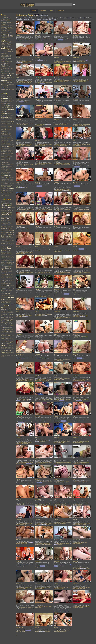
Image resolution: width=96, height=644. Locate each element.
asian (7, 100)
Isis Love (3, 264)
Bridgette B (11, 234)
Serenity (3, 334)
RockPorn (4, 68)
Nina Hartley (10, 311)
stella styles (26, 19)
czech (40, 296)
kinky (8, 155)
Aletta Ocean (9, 203)
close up (12, 119)
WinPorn (4, 84)
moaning (10, 166)
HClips (3, 39)
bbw (7, 103)
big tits (11, 109)
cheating (3, 119)
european (4, 136)
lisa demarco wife (64, 18)
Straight (34, 11)
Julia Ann (4, 274)
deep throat (8, 130)
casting (10, 117)
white (2, 195)
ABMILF (8, 21)
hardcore (10, 146)
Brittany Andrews (5, 238)
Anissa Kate (6, 219)
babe (3, 103)
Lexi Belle (3, 287)
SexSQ (10, 70)
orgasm (11, 171)
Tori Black (9, 349)
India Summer (10, 262)
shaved (8, 182)
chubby (7, 119)
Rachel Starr (5, 318)
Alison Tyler (8, 209)
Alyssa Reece (4, 211)
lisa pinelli (45, 19)
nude (11, 169)
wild (8, 195)
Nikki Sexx (4, 311)
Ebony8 (9, 31)
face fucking (9, 136)
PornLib (8, 65)
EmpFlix (3, 32)
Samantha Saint (5, 326)
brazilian (37, 211)
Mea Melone (4, 298)
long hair (8, 159)
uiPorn (3, 79)
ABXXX (4, 22)
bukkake (25, 294)
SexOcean (4, 70)
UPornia (8, 79)
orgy (2, 172)
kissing (12, 155)
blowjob (4, 113)
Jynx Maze (11, 275)
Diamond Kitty (9, 254)
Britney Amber (6, 236)
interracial (4, 153)
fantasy (3, 139)
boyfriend (56, 231)
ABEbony (10, 19)
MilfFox (10, 57)
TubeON (4, 77)
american (11, 98)
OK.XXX (8, 58)
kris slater (54, 19)
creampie (4, 123)
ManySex (10, 52)
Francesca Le (4, 259)
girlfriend (3, 145)
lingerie (3, 159)
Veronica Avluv (5, 354)
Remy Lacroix (4, 319)
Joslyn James (8, 273)
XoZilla (3, 86)
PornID (9, 63)
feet (8, 139)
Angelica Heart (5, 216)
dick (2, 131)
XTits (7, 86)
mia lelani (48, 631)
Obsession (4, 313)
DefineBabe (4, 29)
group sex (8, 145)
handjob (4, 146)
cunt (9, 128)
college (3, 120)
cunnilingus (4, 128)
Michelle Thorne (8, 300)
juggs (5, 155)
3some (9, 96)
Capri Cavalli (8, 239)
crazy (44, 211)
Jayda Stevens (5, 265)
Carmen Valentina (6, 240)
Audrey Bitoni (10, 227)
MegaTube (4, 57)
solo (2, 185)
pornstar (4, 175)
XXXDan (5, 88)
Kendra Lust (5, 280)
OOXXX (3, 60)
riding (8, 179)
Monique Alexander (6, 304)
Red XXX (11, 318)
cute (2, 130)
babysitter (24, 210)
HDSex (4, 41)
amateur (4, 98)
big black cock (82, 80)
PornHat (4, 63)
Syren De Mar (5, 343)
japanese (10, 153)
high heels (6, 149)
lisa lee (82, 167)
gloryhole (66, 483)
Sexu (3, 72)
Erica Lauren (6, 258)
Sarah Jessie (8, 328)
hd (2, 148)
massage (3, 161)
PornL (3, 65)
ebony (9, 134)
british (13, 115)
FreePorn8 (4, 36)
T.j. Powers (7, 344)
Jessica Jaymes (10, 270)
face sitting (4, 137)
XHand (9, 84)
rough (7, 181)
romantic (3, 181)
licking (8, 158)
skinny (13, 182)
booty (3, 115)
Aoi (5, 221)
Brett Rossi (4, 234)
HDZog (3, 43)
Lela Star (12, 285)
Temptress (4, 347)
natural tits (8, 168)
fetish (11, 140)
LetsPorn (4, 52)
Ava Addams (5, 228)
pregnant (76, 250)
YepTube (11, 89)
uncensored (10, 192)
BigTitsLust (9, 27)
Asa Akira (9, 222)
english (24, 166)
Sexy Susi (8, 334)
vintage (3, 194)
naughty (3, 169)
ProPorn (10, 67)
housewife (26, 443)
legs (11, 156)
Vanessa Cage (10, 352)
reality (12, 178)
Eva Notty (12, 258)
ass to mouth (25, 357)
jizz (2, 155)
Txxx (9, 77)
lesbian (3, 158)
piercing (3, 174)
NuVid (3, 58)
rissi (50, 19)
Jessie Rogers (4, 272)
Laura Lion (5, 285)
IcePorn (4, 46)
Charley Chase (5, 245)
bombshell (62, 400)
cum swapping (68, 400)
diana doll (18, 464)
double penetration (64, 104)
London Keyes (8, 290)
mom (3, 168)
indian (13, 152)
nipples (7, 169)
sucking (3, 189)
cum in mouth (5, 125)
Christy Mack (9, 246)
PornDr (3, 62)
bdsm (10, 103)
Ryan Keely (9, 324)
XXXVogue (4, 89)
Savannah (8, 331)
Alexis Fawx (6, 207)
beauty (3, 105)
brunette (4, 117)
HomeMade (4, 45)
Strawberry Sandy (9, 341)
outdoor (6, 172)
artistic (20, 357)
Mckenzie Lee (10, 296)
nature (13, 168)
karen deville (80, 18)
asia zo (24, 293)
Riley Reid (9, 321)
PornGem (9, 62)
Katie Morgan (9, 277)
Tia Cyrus (10, 347)
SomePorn (4, 73)
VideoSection (7, 81)
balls (41, 295)
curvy (12, 128)
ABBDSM (4, 19)
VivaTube (9, 82)
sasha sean (73, 18)
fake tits (12, 137)
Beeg (3, 27)
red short (40, 19)
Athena (4, 226)
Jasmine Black (10, 264)
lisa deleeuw (42, 18)
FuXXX (11, 36)
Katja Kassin (4, 279)
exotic (88, 166)
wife (6, 195)
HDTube (10, 41)
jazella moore (56, 18)
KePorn (3, 50)
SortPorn (11, 73)
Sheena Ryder (5, 338)
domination (58, 319)
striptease (10, 187)
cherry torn (82, 464)
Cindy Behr (4, 248)
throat (7, 191)
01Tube (3, 18)
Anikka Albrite (8, 217)
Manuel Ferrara (6, 294)
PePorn (8, 60)
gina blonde (21, 443)
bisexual (18, 339)
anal (3, 100)
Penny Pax (4, 314)
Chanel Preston (5, 243)
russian (11, 181)
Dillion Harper (5, 255)
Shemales (61, 11)
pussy (7, 177)
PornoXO (4, 67)
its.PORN (9, 46)
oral (7, 171)
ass (10, 100)
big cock (10, 107)
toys (5, 192)
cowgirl (12, 122)
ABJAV (3, 21)
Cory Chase (6, 249)
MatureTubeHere (6, 55)
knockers (3, 156)
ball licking (27, 379)
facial (8, 137)
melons (8, 164)
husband (9, 152)
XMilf (12, 84)
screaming (4, 182)
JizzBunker (6, 48)
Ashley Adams (5, 224)
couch (22, 589)
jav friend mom (88, 18)
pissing (7, 174)
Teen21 (3, 75)
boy (77, 146)
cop (38, 124)
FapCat (9, 32)
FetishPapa (5, 34)
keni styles (49, 18)
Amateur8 (10, 22)
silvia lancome (67, 422)
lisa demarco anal (33, 18)
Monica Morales (6, 303)
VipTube (3, 82)
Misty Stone (8, 301)
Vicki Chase (10, 355)
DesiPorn (11, 29)
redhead (3, 179)
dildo (6, 131)
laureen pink (33, 19)
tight (10, 191)
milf (12, 164)
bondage (10, 114)
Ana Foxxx (9, 212)
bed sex (68, 441)
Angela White (7, 214)
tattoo (8, 189)
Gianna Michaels (5, 260)
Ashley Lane (7, 225)
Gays (52, 11)
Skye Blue (7, 340)
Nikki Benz (10, 310)
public (3, 178)
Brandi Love (9, 232)
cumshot (10, 126)
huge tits (4, 152)
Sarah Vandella (6, 329)
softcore (12, 184)
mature (3, 164)
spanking (6, 185)
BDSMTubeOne (5, 26)
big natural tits (4, 109)
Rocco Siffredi (5, 322)
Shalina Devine (6, 336)
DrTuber (4, 30)
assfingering (63, 441)
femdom (7, 140)
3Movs (9, 18)
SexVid (7, 72)
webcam (8, 194)
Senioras (10, 68)
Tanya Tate (10, 345)
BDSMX (12, 26)
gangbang (3, 143)
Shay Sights (8, 337)
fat (6, 139)
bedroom (81, 523)
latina (8, 156)
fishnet (20, 316)
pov (10, 175)
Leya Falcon (8, 289)
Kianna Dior (11, 280)
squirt (11, 185)
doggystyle (5, 133)
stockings (4, 187)
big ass (8, 105)
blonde (7, 111)
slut (2, 184)
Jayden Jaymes (8, 266)
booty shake (8, 115)
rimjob (11, 179)
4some (77, 124)
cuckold (9, 123)
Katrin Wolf (10, 279)
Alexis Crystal (6, 205)
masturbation (5, 162)
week (46, 15)
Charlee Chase (10, 244)
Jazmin (3, 268)
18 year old (4, 96)
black (3, 111)
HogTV (8, 43)
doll (44, 124)
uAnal (12, 77)
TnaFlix (9, 75)
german (8, 143)
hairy (13, 145)
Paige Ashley (10, 313)
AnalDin (4, 24)
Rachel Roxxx (9, 316)
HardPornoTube (6, 38)
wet (11, 194)
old (5, 171)
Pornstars (43, 11)
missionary (4, 166)
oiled (2, 171)
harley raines (19, 19)
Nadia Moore (5, 307)
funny (12, 142)
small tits (6, 183)
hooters (10, 150)
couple (7, 122)
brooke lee (84, 103)
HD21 (8, 39)
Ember (8, 256)
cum (13, 123)
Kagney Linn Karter (6, 276)
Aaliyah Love (5, 202)
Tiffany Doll (4, 349)
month (41, 15)
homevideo (4, 150)
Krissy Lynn (5, 282)
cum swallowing (79, 524)
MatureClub (5, 53)
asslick (25, 82)
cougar (3, 122)
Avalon (7, 230)
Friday (10, 259)
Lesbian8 (9, 50)
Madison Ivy (4, 292)
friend (8, 142)
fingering (4, 142)
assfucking (9, 102)
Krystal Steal (8, 283)
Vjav (14, 83)
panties (10, 172)
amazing (21, 315)
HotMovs (10, 45)
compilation (8, 120)
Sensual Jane (9, 333)
